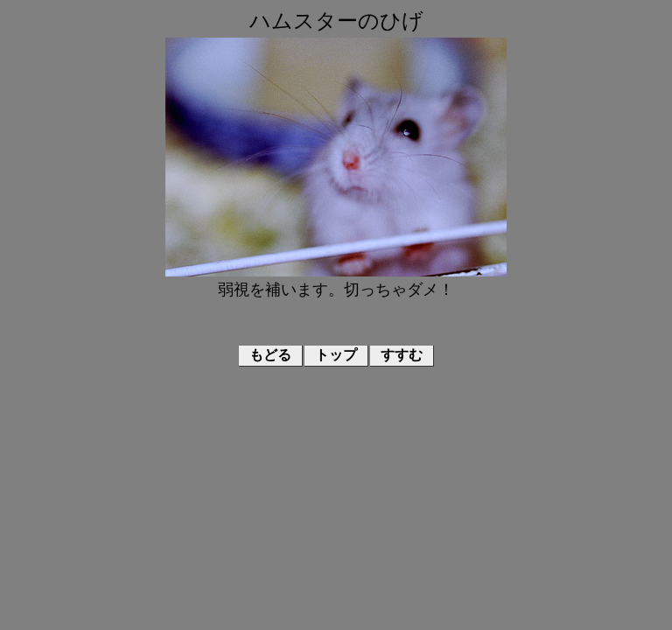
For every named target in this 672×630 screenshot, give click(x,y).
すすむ (402, 355)
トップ (336, 355)
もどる (270, 355)
